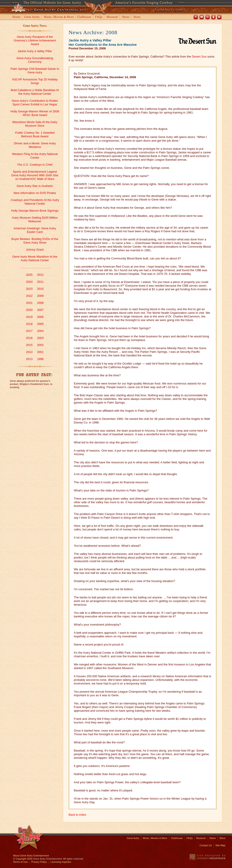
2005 (40, 324)
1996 (40, 359)
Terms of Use (21, 862)
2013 (29, 359)
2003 (40, 338)
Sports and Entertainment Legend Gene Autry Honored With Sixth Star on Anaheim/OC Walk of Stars (35, 175)
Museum (112, 17)
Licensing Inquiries (61, 862)
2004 (40, 331)
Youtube (202, 17)
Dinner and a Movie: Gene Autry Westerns (35, 145)
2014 (29, 352)
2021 (29, 303)
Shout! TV (213, 17)
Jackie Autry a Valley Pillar (35, 51)
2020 (29, 310)
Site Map (220, 845)
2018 (29, 324)
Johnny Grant (35, 250)
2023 (29, 289)
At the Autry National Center (35, 202)
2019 (29, 317)
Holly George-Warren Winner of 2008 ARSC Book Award (35, 113)
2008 (40, 303)
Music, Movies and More (59, 17)
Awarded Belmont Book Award (35, 134)
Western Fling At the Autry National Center (35, 156)
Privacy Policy (39, 862)
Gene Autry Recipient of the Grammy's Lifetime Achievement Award (35, 40)
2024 (29, 282)
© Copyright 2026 (23, 859)
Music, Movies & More (155, 838)
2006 (40, 317)
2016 (29, 338)
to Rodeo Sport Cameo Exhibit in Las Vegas (35, 103)
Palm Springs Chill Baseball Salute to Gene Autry (35, 71)
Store (138, 17)
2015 (29, 345)
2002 (40, 345)
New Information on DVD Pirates (35, 193)
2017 (29, 331)
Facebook (196, 17)
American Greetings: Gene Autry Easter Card (35, 230)
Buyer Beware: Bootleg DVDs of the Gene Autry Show (35, 241)
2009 (40, 296)
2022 (29, 296)
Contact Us (206, 845)
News (126, 17)
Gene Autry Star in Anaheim (35, 186)
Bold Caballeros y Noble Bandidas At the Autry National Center (35, 92)
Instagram (208, 17)
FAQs (99, 17)
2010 (40, 289)
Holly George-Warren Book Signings (35, 211)
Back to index (77, 815)
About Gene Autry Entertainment (31, 856)
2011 (40, 282)
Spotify (219, 17)
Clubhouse (84, 17)
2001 (40, 352)
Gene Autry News (35, 26)
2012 (40, 275)
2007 (40, 310)
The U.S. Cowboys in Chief (35, 165)
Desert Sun (199, 57)
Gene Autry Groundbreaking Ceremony (35, 60)
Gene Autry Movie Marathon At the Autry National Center (35, 258)
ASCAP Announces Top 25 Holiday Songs (35, 81)
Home (16, 17)
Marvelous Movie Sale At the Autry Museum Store (35, 124)
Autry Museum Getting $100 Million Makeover (35, 219)
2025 (29, 275)
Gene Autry (32, 17)
